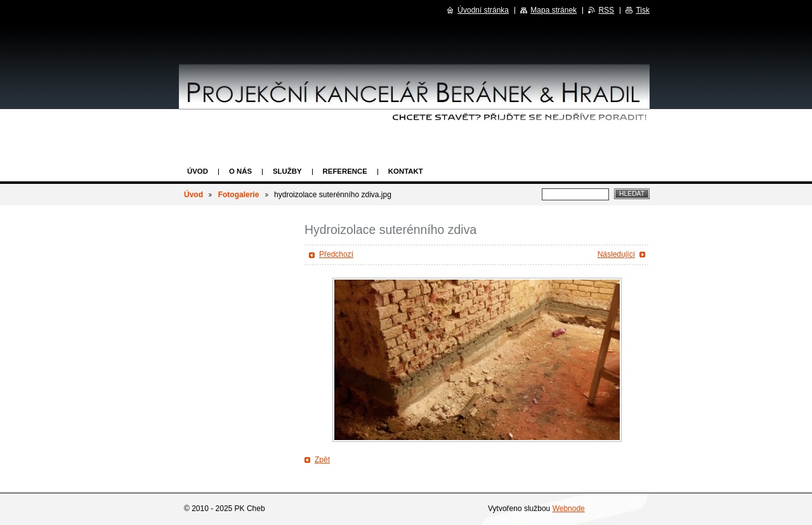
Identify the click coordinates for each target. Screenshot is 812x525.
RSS (606, 10)
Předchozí (336, 254)
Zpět (322, 460)
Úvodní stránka (483, 10)
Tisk (643, 10)
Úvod (198, 171)
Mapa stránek (553, 10)
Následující (616, 254)
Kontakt (406, 171)
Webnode (569, 509)
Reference (345, 171)
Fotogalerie (239, 195)
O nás (240, 171)
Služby (287, 171)
